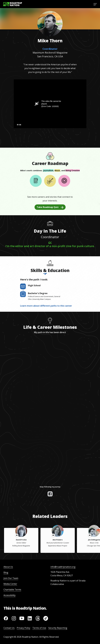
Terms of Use (39, 628)
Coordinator (50, 49)
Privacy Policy (23, 628)
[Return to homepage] (13, 4)
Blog (6, 572)
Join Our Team (11, 578)
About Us (8, 567)
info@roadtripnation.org (63, 567)
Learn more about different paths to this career (46, 306)
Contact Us (9, 628)
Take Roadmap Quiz (50, 207)
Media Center (10, 584)
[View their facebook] (50, 494)
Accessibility (10, 595)
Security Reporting (58, 628)
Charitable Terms (12, 590)
